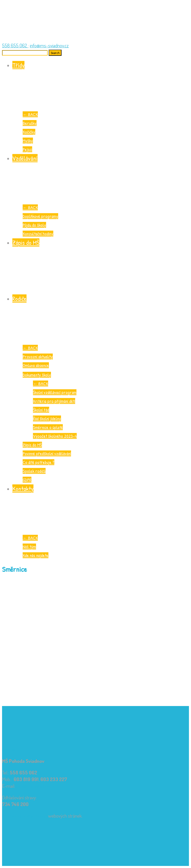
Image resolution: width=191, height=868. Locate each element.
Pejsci (27, 149)
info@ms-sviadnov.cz (49, 45)
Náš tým (29, 546)
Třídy (101, 85)
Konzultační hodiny (38, 234)
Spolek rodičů (34, 471)
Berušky (30, 123)
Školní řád (41, 410)
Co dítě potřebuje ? (38, 462)
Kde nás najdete (36, 555)
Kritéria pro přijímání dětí (54, 401)
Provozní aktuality (38, 356)
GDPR (27, 480)
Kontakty (101, 509)
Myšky (28, 141)
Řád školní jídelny (47, 418)
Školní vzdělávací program (55, 392)
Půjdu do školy (34, 225)
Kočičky (29, 132)
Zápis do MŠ (101, 263)
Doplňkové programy (40, 216)
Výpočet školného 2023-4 (55, 436)
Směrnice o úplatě (48, 427)
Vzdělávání (101, 179)
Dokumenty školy (37, 375)
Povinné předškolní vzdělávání (47, 453)
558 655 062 (15, 45)
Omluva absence (36, 365)
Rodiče (101, 319)
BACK (30, 114)
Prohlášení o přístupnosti (25, 816)
